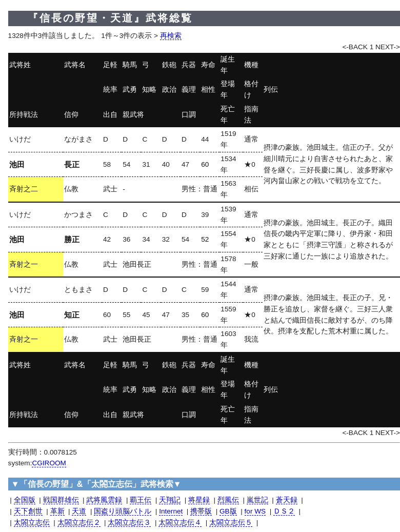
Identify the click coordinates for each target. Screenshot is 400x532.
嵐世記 (257, 500)
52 (205, 239)
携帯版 (201, 511)
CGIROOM (49, 463)
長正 (72, 164)
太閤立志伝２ (79, 523)
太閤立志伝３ (129, 523)
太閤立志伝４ (180, 523)
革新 (57, 511)
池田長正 (137, 264)
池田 (17, 164)
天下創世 (28, 511)
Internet (171, 511)
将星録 (199, 500)
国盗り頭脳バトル (123, 511)
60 (205, 164)
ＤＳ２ (284, 511)
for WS (255, 511)
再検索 (171, 36)
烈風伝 (228, 500)
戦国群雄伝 (61, 500)
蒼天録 (287, 500)
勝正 (72, 239)
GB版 (228, 511)
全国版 (25, 500)
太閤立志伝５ (231, 523)
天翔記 (170, 500)
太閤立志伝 (32, 523)
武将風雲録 (104, 500)
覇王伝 (141, 500)
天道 (79, 511)
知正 (72, 315)
